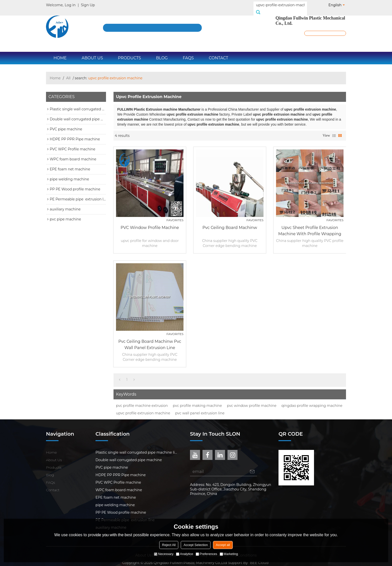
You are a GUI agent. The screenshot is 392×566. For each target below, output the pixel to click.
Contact (218, 52)
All (68, 73)
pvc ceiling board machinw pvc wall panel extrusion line (150, 339)
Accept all (223, 545)
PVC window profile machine (150, 222)
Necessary (164, 554)
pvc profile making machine (197, 400)
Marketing (229, 554)
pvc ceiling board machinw (230, 222)
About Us (92, 52)
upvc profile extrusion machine (143, 408)
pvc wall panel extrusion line (200, 408)
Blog (162, 52)
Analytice (185, 554)
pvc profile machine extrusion (142, 400)
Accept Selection (196, 545)
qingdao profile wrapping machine (312, 400)
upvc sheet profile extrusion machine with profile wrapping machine (310, 226)
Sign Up (88, 5)
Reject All (169, 545)
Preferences (206, 554)
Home (60, 52)
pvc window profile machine (252, 400)
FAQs (188, 52)
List (334, 130)
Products (129, 52)
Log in (70, 5)
